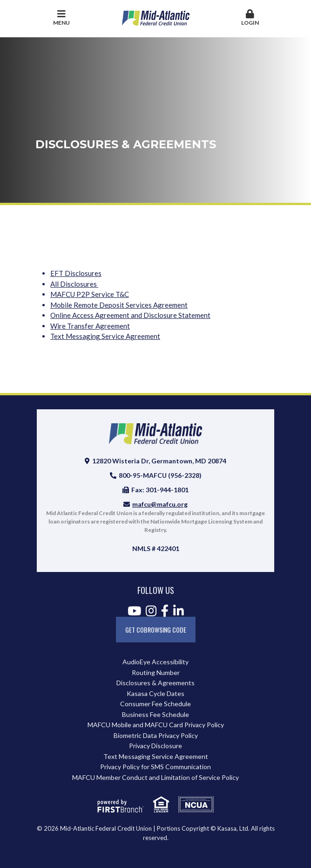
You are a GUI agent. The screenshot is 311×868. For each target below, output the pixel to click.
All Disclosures (74, 284)
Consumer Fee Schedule (155, 704)
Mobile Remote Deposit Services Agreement (119, 305)
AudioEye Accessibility (155, 662)
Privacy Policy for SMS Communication (155, 767)
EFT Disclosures (76, 273)
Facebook (165, 611)
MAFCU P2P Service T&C (90, 294)
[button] (250, 18)
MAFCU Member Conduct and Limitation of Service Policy (155, 777)
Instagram (151, 611)
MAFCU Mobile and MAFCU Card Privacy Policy (156, 725)
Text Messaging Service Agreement (105, 336)
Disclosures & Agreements (155, 683)
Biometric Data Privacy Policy (156, 735)
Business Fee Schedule (155, 714)
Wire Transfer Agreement (90, 326)
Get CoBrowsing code (156, 630)
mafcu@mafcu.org (160, 504)
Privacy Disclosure (155, 746)
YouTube (134, 611)
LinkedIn (179, 611)
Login (250, 18)
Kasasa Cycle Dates (155, 693)
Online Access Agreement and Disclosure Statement (130, 315)
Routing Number (156, 672)
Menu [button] (61, 18)
